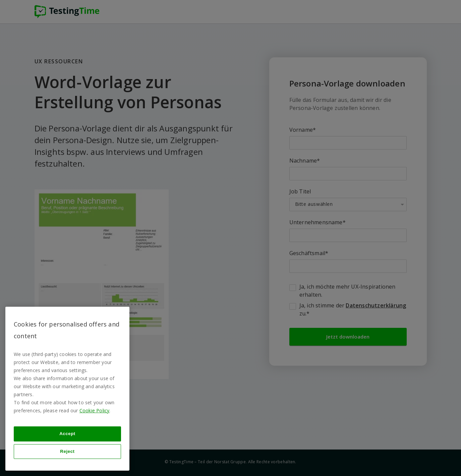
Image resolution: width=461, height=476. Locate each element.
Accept (67, 434)
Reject (67, 451)
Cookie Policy (95, 410)
